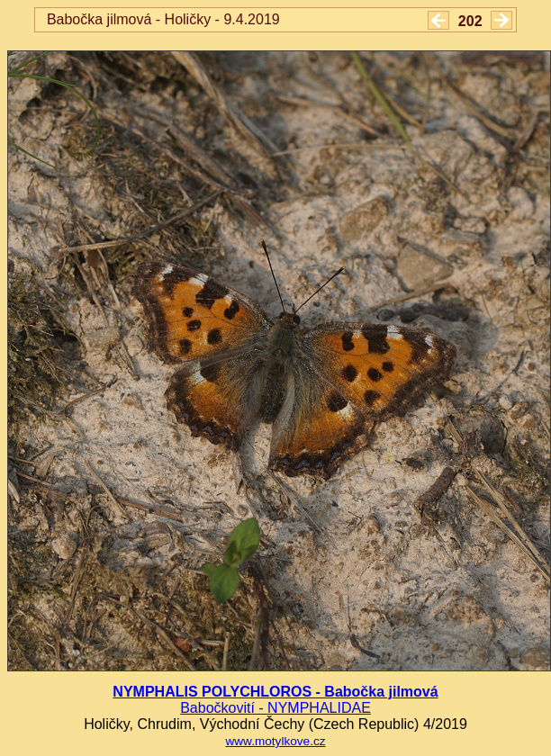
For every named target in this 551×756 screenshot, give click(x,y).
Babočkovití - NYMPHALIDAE (275, 708)
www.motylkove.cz (275, 741)
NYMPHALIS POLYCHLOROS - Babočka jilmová (275, 692)
